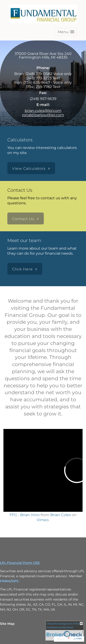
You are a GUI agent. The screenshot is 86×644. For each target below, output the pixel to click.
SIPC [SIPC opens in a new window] (15, 581)
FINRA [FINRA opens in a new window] (5, 581)
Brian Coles (61, 515)
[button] (66, 32)
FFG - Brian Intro (25, 515)
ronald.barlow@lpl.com (43, 115)
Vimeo (43, 520)
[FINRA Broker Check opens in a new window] (65, 631)
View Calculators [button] (29, 168)
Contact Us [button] (23, 219)
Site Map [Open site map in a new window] (7, 624)
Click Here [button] (22, 269)
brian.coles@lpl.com (43, 111)
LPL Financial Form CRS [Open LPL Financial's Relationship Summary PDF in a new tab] (20, 563)
